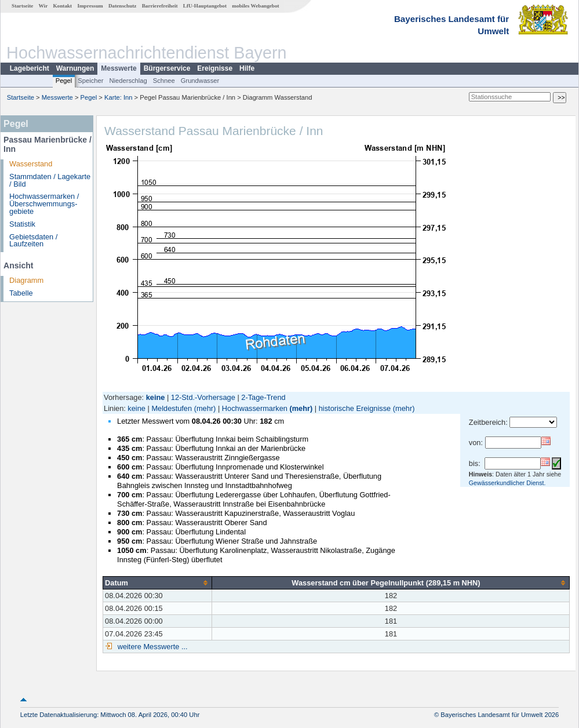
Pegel (64, 81)
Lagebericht (30, 68)
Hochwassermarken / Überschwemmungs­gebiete (44, 204)
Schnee (164, 81)
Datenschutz (123, 6)
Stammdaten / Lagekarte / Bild (50, 180)
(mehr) (205, 408)
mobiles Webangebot (255, 6)
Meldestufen (172, 408)
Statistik (22, 224)
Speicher (90, 81)
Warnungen (75, 68)
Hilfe (247, 68)
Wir (43, 6)
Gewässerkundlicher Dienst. (507, 483)
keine (136, 408)
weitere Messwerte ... (151, 647)
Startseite (22, 6)
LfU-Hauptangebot (205, 6)
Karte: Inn (119, 97)
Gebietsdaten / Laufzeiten (33, 241)
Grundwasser (200, 81)
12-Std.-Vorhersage (203, 397)
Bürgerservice (167, 68)
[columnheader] (158, 583)
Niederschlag (128, 81)
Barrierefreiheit (160, 6)
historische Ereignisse (355, 408)
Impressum (90, 6)
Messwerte (119, 68)
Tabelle (21, 293)
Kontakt (62, 6)
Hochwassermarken (255, 408)
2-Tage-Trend (263, 397)
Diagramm (26, 280)
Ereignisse (215, 68)
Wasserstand (31, 164)
